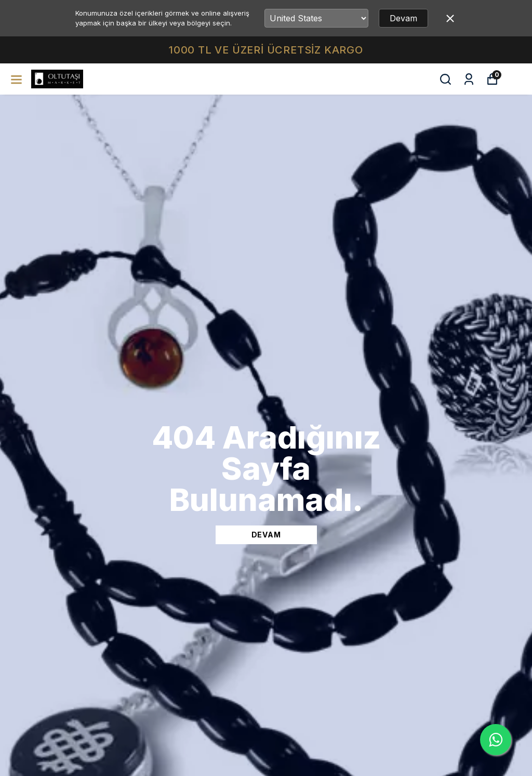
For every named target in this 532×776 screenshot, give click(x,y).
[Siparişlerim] (469, 79)
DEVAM (266, 535)
